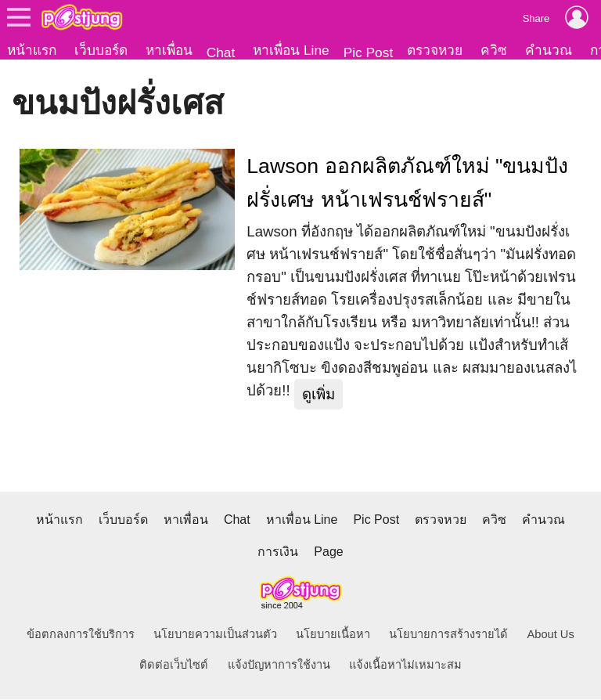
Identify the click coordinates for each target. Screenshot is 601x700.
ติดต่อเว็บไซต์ (174, 666)
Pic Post (369, 52)
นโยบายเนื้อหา (333, 635)
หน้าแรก (32, 50)
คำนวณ (549, 50)
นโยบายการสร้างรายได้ (448, 635)
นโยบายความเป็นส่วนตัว (215, 635)
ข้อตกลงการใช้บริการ (81, 635)
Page (328, 552)
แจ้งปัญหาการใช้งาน (279, 666)
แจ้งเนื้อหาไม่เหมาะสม (405, 666)
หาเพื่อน (169, 50)
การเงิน (278, 552)
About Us (551, 635)
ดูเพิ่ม (318, 395)
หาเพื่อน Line (291, 50)
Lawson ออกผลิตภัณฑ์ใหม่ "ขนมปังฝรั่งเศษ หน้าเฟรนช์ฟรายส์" (407, 184)
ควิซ (494, 50)
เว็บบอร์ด (101, 50)
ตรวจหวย (435, 50)
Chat (221, 52)
